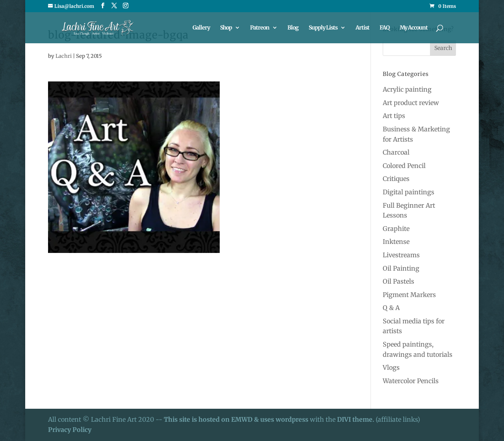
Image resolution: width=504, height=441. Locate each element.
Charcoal (396, 152)
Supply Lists (323, 28)
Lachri (64, 56)
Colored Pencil (404, 166)
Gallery (201, 28)
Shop (226, 28)
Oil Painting (401, 268)
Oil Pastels (398, 281)
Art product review (411, 103)
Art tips (394, 116)
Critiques (396, 179)
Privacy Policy (70, 430)
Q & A (391, 308)
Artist (362, 28)
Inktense (396, 242)
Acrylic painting (407, 89)
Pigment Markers (409, 295)
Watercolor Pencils (411, 381)
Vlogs (391, 367)
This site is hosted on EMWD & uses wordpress (236, 419)
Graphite (396, 229)
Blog (293, 28)
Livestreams (401, 255)
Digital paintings (409, 192)
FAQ (384, 28)
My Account (414, 28)
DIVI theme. (356, 419)
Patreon (260, 28)
